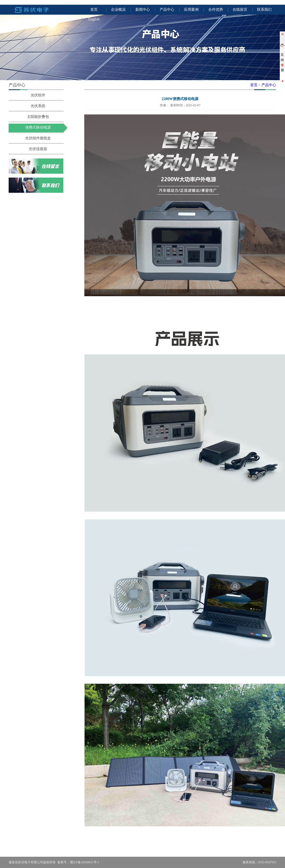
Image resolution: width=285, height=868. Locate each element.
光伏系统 (38, 106)
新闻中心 (143, 10)
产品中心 (167, 10)
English (94, 19)
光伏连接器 (38, 149)
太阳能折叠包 (38, 117)
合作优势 (216, 10)
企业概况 (118, 10)
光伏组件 (38, 95)
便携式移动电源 (38, 127)
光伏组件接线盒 (38, 138)
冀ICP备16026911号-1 (85, 862)
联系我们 (264, 10)
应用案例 (191, 10)
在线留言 (240, 10)
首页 (94, 10)
